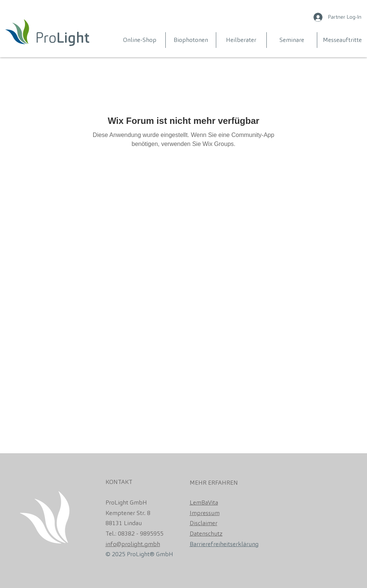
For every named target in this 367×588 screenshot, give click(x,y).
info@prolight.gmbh (133, 544)
